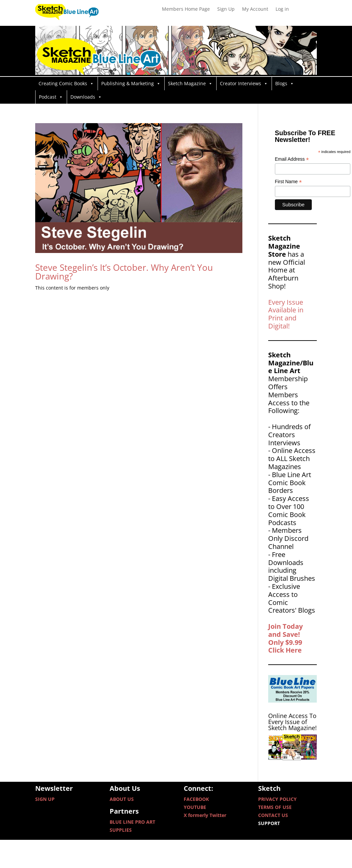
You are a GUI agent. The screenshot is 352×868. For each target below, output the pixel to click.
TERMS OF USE (275, 807)
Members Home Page (186, 9)
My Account (255, 9)
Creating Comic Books (66, 84)
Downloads (86, 97)
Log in (282, 9)
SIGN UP (45, 799)
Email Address (292, 159)
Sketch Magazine (190, 84)
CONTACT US (273, 815)
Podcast (51, 97)
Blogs (285, 84)
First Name (288, 182)
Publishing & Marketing (131, 84)
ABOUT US (122, 799)
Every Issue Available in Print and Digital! (286, 314)
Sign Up (226, 9)
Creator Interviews (244, 84)
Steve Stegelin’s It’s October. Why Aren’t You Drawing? (124, 272)
